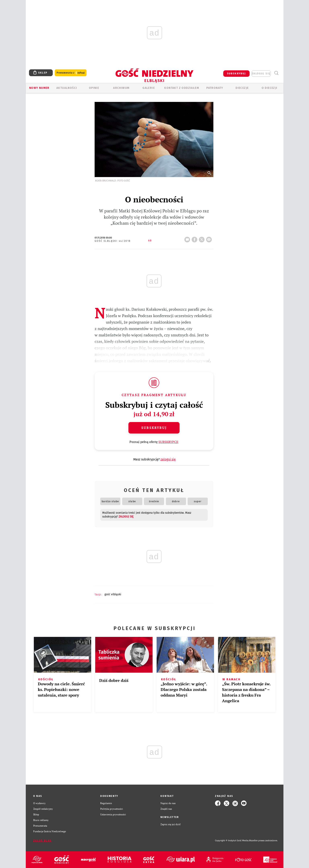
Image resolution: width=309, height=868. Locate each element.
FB (195, 238)
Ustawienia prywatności (113, 814)
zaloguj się (261, 74)
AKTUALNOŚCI (67, 88)
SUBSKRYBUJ (237, 74)
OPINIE (94, 88)
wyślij (210, 238)
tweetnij (203, 238)
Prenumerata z (71, 73)
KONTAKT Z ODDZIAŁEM (182, 88)
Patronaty (215, 88)
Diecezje (242, 88)
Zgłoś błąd (42, 841)
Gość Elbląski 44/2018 (113, 241)
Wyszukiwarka (276, 73)
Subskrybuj (154, 428)
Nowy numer (39, 88)
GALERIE (149, 88)
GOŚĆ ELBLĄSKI (113, 594)
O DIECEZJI (270, 88)
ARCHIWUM (121, 88)
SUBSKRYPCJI (168, 442)
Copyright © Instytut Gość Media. (232, 841)
